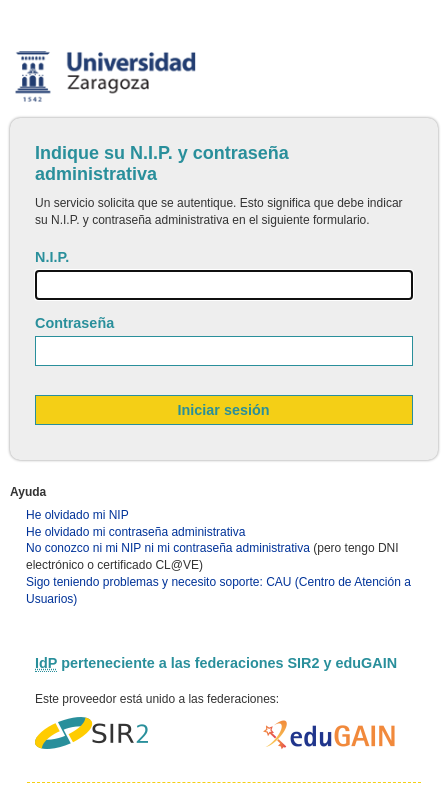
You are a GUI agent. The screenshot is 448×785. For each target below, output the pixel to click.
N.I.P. (52, 257)
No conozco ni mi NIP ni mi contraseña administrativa (168, 548)
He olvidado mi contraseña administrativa (135, 532)
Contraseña (74, 323)
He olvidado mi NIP (77, 515)
